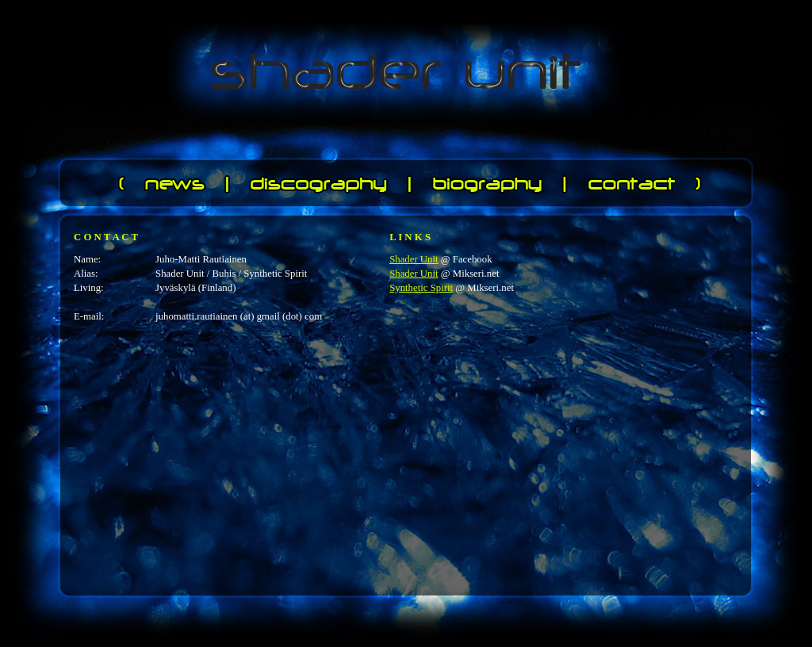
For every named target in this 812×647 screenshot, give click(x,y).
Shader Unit (414, 259)
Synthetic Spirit (421, 288)
